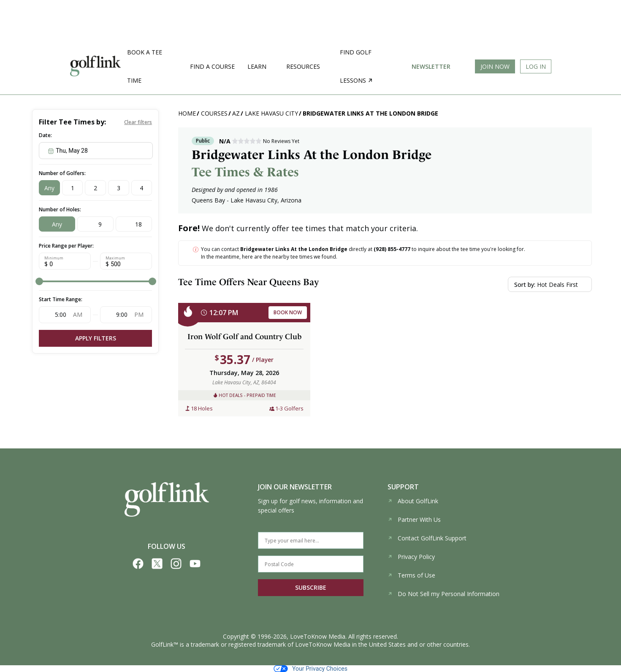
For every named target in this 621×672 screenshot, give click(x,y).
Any (49, 188)
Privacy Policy (411, 557)
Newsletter (431, 66)
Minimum (54, 258)
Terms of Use (411, 575)
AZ (236, 113)
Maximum (115, 258)
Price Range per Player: (66, 246)
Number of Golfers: (62, 173)
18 (138, 224)
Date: (45, 135)
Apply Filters (96, 338)
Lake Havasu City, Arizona (266, 200)
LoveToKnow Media (318, 636)
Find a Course (212, 66)
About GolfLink (413, 501)
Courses (214, 113)
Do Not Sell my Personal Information (443, 594)
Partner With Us (414, 520)
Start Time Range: (61, 299)
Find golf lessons (356, 66)
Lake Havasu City (271, 113)
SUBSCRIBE (311, 587)
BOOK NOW (288, 312)
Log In (536, 66)
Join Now (495, 66)
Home (187, 113)
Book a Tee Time (145, 66)
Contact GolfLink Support (427, 538)
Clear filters (138, 122)
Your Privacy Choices (310, 669)
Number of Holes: (60, 209)
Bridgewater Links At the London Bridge (370, 113)
